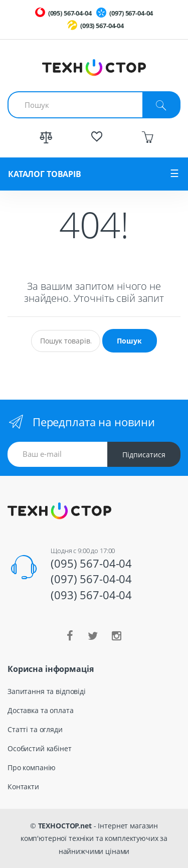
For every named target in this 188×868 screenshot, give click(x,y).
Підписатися (144, 455)
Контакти (23, 787)
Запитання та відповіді (47, 691)
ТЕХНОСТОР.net (65, 826)
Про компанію (32, 767)
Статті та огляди (35, 729)
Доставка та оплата (40, 710)
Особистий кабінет (40, 748)
